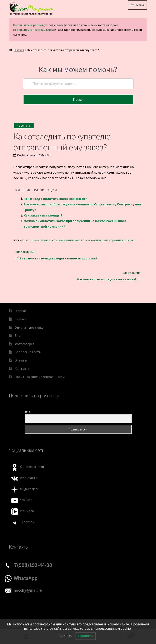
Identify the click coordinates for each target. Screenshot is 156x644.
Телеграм (27, 522)
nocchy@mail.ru (28, 590)
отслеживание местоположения (77, 240)
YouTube (26, 500)
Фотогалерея (24, 344)
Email (28, 411)
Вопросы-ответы (28, 352)
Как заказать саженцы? (43, 215)
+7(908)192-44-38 (32, 565)
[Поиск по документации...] (78, 84)
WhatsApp (26, 578)
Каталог (21, 319)
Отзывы (21, 360)
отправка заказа (37, 240)
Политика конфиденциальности (40, 377)
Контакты (22, 369)
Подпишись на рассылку (30, 25)
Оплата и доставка (29, 327)
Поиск (78, 99)
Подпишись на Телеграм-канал (33, 30)
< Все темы (24, 126)
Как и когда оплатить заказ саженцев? (55, 199)
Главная (19, 50)
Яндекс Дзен (30, 489)
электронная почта (118, 240)
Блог (18, 335)
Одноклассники (32, 467)
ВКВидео (27, 511)
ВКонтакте (29, 478)
